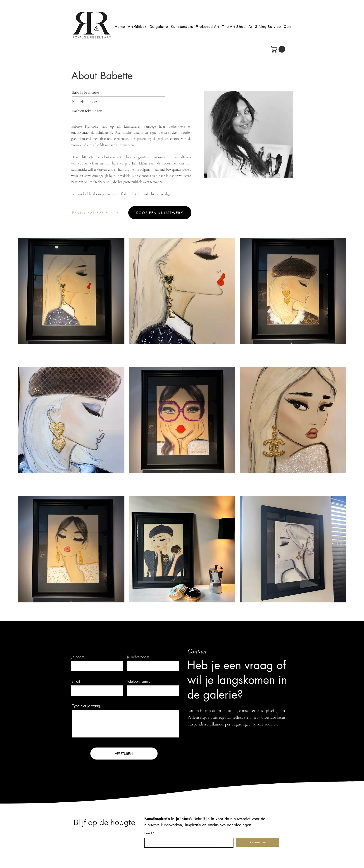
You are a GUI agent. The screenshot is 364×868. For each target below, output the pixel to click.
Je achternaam (138, 657)
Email (76, 682)
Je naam (78, 657)
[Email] (188, 843)
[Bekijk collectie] (95, 213)
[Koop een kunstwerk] (160, 213)
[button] (279, 49)
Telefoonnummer (139, 682)
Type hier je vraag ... (88, 706)
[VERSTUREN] (124, 754)
